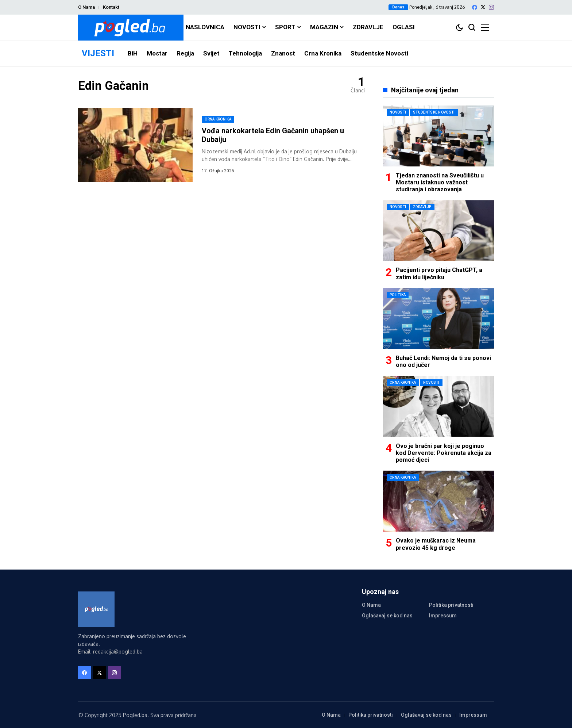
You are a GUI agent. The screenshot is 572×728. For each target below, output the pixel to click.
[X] (483, 7)
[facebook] (475, 7)
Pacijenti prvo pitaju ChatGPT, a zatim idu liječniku (439, 273)
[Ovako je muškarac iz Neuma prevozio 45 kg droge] (438, 501)
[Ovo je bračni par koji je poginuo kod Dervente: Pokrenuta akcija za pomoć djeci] (438, 406)
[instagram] (491, 7)
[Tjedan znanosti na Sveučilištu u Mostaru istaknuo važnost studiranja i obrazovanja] (438, 136)
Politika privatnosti (451, 605)
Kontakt (111, 7)
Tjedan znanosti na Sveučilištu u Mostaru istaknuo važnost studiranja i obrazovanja (440, 182)
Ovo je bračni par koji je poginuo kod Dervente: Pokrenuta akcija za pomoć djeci (444, 453)
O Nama (86, 7)
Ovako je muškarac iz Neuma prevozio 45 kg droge (436, 544)
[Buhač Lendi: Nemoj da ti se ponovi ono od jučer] (438, 319)
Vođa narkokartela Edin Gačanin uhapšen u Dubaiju (273, 135)
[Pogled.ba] (131, 28)
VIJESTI (98, 53)
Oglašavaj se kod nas (387, 616)
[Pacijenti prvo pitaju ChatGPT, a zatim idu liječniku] (438, 231)
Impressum (443, 616)
